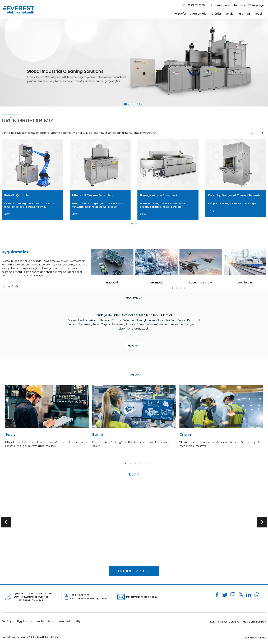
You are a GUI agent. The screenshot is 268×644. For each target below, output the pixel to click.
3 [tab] (135, 105)
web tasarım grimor (255, 638)
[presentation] (6, 522)
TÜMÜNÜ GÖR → (134, 571)
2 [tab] (130, 105)
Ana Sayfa (8, 621)
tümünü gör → (12, 287)
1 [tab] (126, 105)
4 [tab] (139, 105)
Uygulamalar (25, 621)
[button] (132, 224)
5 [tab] (143, 105)
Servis (51, 621)
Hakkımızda (64, 621)
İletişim (79, 621)
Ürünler (40, 621)
